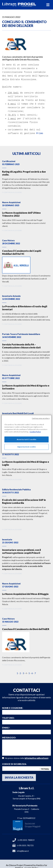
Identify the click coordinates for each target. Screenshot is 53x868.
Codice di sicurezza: (14, 759)
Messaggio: (9, 732)
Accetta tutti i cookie (27, 439)
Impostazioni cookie (26, 447)
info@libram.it (23, 846)
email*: (6, 722)
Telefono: (8, 713)
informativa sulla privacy (36, 753)
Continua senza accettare (41, 418)
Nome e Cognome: (13, 703)
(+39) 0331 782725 (25, 840)
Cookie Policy (31, 862)
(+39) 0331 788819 (26, 835)
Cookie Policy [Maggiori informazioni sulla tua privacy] (35, 432)
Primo (40, 128)
